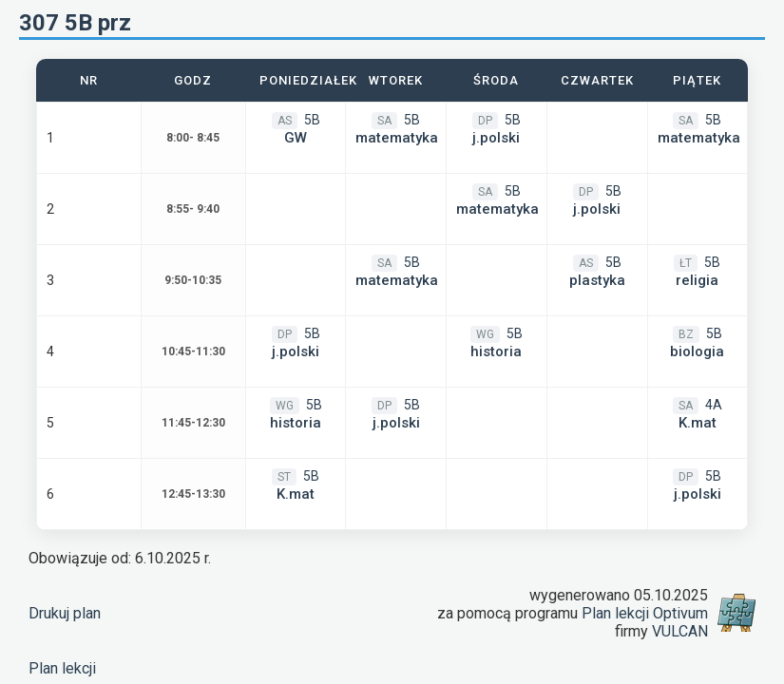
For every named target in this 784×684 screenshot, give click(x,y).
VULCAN (680, 631)
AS (285, 121)
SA (384, 121)
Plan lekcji (62, 668)
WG (485, 334)
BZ (686, 334)
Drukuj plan (65, 613)
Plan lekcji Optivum (645, 613)
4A (714, 405)
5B (312, 120)
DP (485, 121)
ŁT (686, 263)
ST (284, 477)
